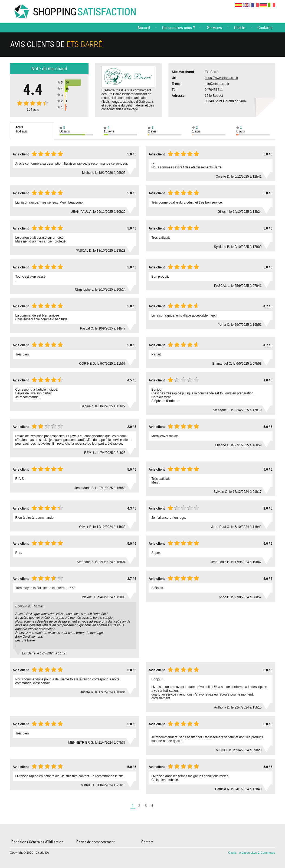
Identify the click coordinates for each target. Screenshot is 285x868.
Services (214, 28)
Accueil (144, 28)
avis (33, 109)
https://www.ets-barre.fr (222, 78)
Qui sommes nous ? (178, 28)
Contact (147, 842)
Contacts (265, 28)
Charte (240, 28)
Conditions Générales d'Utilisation (37, 842)
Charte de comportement (96, 842)
